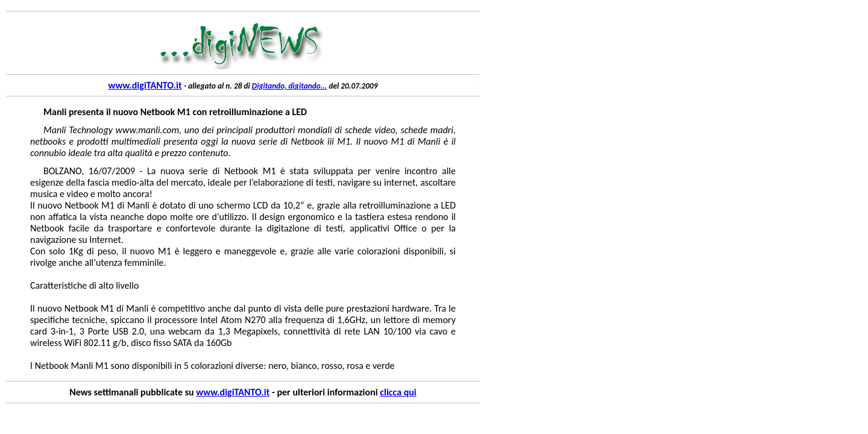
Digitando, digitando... (290, 86)
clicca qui (398, 392)
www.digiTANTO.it (145, 85)
